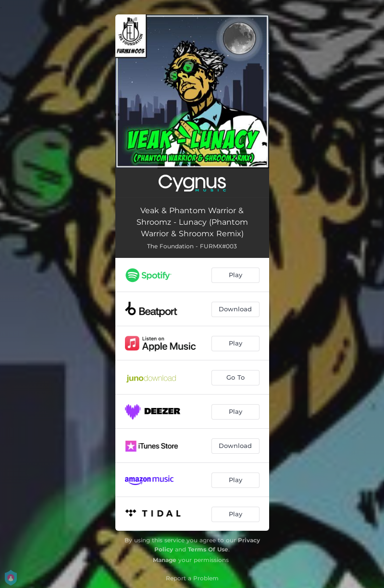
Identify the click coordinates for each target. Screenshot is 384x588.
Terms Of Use (208, 549)
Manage (165, 560)
